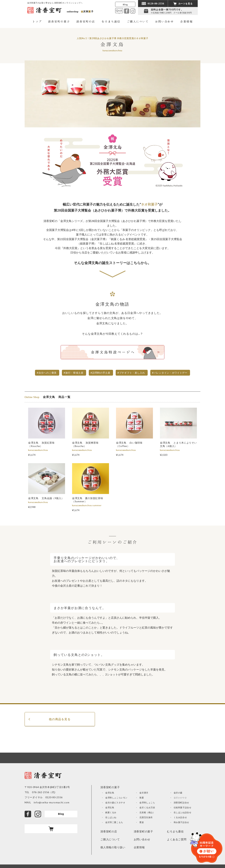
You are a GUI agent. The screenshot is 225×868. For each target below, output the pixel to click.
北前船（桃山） (147, 812)
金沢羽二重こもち (114, 822)
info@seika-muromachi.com (50, 802)
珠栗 (142, 798)
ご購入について (110, 839)
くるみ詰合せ (180, 817)
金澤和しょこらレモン (116, 798)
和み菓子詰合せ (181, 822)
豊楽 (142, 822)
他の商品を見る (60, 719)
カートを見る (185, 4)
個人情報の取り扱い (113, 847)
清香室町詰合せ (181, 803)
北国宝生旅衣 (146, 817)
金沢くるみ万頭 (147, 807)
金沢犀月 (144, 793)
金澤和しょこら (147, 803)
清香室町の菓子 (143, 831)
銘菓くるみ (111, 812)
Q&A (119, 11)
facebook (127, 11)
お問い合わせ (142, 839)
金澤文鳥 (110, 793)
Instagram (133, 11)
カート (51, 829)
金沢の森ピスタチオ (115, 803)
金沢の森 (178, 793)
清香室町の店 (109, 831)
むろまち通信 (175, 831)
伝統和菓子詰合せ (183, 807)
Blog (125, 4)
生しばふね (111, 817)
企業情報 (139, 847)
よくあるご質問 (177, 839)
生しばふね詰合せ (183, 812)
